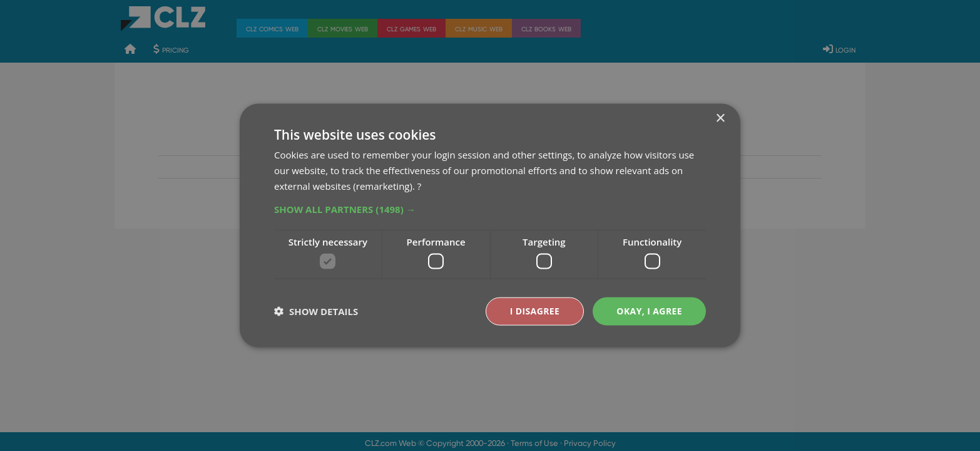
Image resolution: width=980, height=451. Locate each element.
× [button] (720, 119)
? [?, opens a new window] (419, 185)
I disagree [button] (535, 311)
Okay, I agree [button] (649, 311)
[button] (490, 209)
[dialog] (490, 225)
